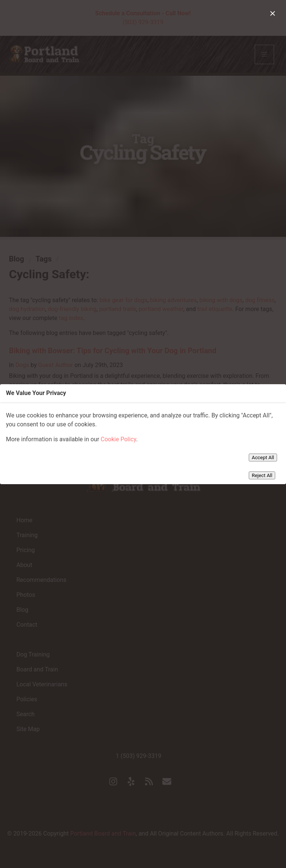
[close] (273, 13)
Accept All (263, 457)
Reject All (262, 475)
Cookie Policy (118, 439)
